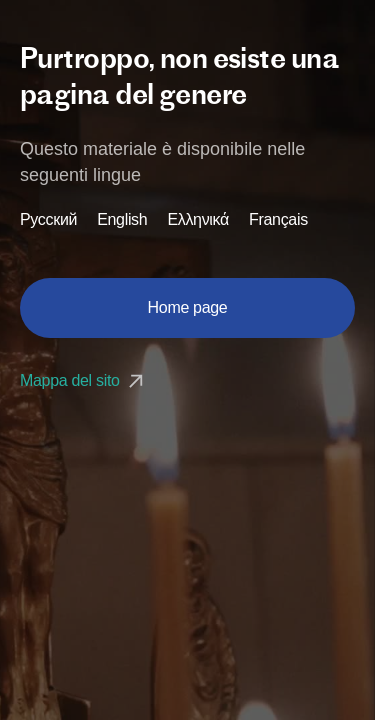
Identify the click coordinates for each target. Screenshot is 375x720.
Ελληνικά (198, 220)
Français (278, 220)
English (122, 220)
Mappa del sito (84, 380)
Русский (48, 220)
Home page (188, 307)
